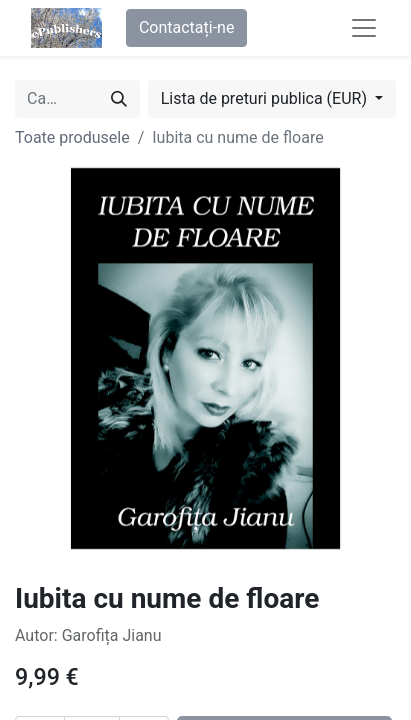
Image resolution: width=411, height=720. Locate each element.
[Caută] (119, 99)
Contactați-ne (187, 27)
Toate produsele (72, 137)
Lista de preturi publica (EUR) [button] (266, 98)
